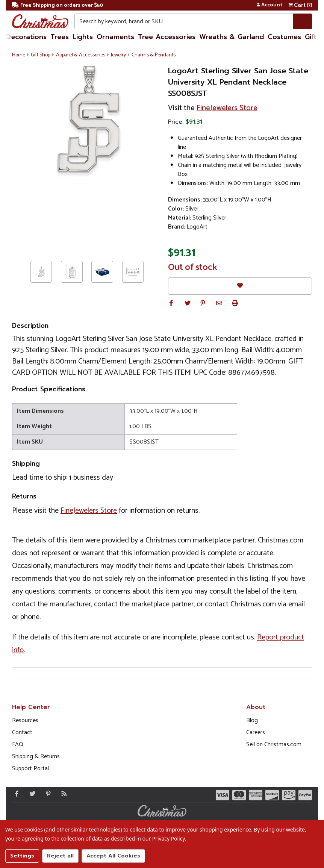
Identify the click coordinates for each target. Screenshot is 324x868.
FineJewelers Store (227, 108)
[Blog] (62, 794)
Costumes (284, 37)
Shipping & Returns (36, 757)
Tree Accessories (167, 37)
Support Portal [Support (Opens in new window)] (30, 769)
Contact (22, 732)
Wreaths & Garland (232, 37)
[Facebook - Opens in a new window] (15, 794)
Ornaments (115, 37)
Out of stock (193, 268)
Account (269, 5)
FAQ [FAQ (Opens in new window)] (18, 745)
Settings (22, 856)
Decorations (26, 37)
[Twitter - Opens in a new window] (31, 794)
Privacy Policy (169, 838)
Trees (60, 37)
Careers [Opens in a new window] (256, 732)
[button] (171, 303)
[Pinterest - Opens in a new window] (47, 794)
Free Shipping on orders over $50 (58, 5)
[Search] (302, 21)
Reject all (60, 856)
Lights (83, 37)
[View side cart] (310, 5)
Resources (25, 720)
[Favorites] (240, 286)
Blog (252, 720)
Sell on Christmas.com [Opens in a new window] (274, 745)
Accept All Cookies (113, 856)
